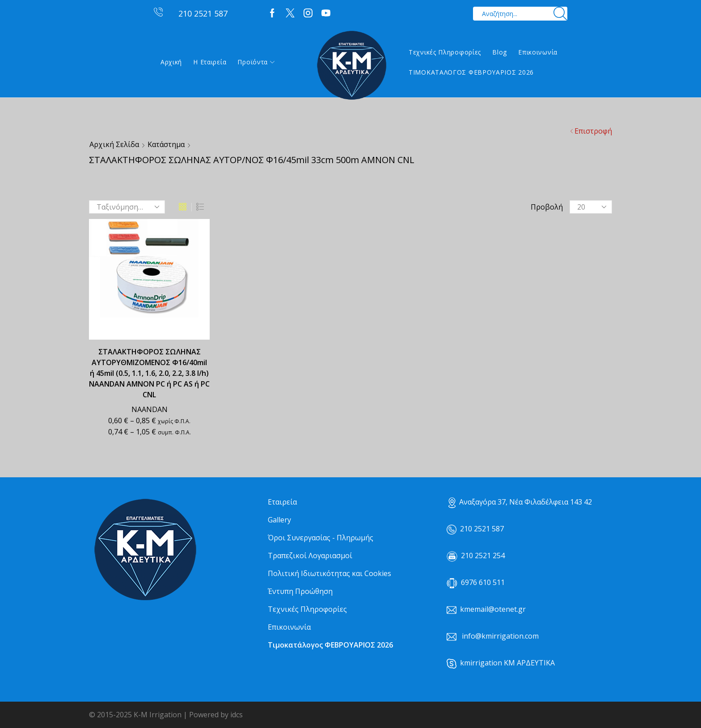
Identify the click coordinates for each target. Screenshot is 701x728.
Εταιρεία (282, 502)
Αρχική (171, 62)
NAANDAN (150, 409)
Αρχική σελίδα (114, 144)
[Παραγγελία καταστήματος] (127, 207)
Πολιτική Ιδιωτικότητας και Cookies (329, 573)
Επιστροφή (593, 131)
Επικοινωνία (538, 52)
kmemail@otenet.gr (493, 609)
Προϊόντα (256, 62)
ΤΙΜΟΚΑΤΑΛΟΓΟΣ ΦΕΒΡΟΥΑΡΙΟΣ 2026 (471, 72)
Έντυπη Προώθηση (300, 591)
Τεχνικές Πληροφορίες (445, 52)
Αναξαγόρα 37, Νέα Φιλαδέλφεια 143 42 (520, 502)
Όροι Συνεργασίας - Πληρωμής (321, 538)
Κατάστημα (166, 144)
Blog (500, 52)
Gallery (279, 520)
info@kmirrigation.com (500, 636)
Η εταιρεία (210, 62)
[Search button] (560, 14)
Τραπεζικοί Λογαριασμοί (310, 555)
